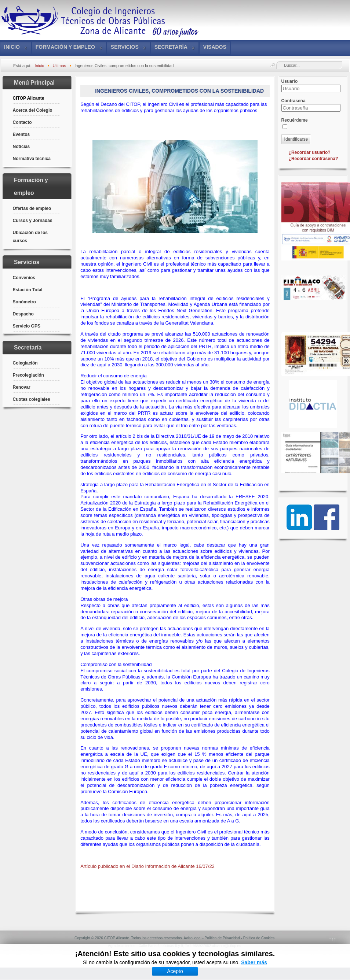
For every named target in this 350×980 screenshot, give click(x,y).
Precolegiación (28, 375)
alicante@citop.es (227, 946)
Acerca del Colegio (33, 110)
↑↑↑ (333, 939)
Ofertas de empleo (32, 208)
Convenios (24, 278)
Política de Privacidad (222, 938)
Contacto (22, 122)
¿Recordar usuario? (310, 152)
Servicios (125, 47)
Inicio (12, 47)
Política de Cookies (259, 938)
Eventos (21, 134)
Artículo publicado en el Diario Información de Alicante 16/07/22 (147, 866)
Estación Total (28, 290)
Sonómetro (24, 302)
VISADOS (215, 47)
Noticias (21, 147)
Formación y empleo (65, 47)
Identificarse (296, 139)
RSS (174, 956)
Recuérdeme (295, 120)
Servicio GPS (27, 326)
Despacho (23, 314)
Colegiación (25, 363)
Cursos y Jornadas (33, 221)
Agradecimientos (121, 946)
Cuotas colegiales (32, 399)
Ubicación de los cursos (30, 237)
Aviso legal (192, 938)
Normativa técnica (32, 159)
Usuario (290, 81)
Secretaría (171, 47)
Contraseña (294, 101)
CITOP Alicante (29, 98)
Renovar (22, 387)
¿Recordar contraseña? (313, 159)
